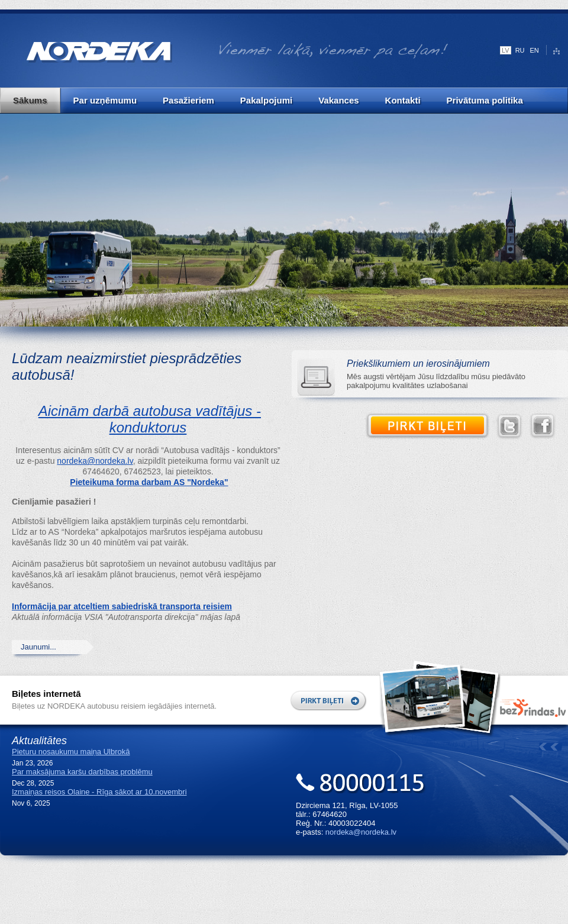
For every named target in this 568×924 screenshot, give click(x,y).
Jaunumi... (38, 647)
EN (535, 50)
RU (520, 50)
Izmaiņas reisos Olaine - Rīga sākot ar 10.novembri (99, 792)
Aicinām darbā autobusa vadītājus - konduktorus (150, 419)
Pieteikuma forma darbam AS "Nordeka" (149, 482)
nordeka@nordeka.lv (95, 461)
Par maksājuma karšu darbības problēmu (82, 772)
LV (506, 50)
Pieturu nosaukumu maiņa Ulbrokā (71, 752)
